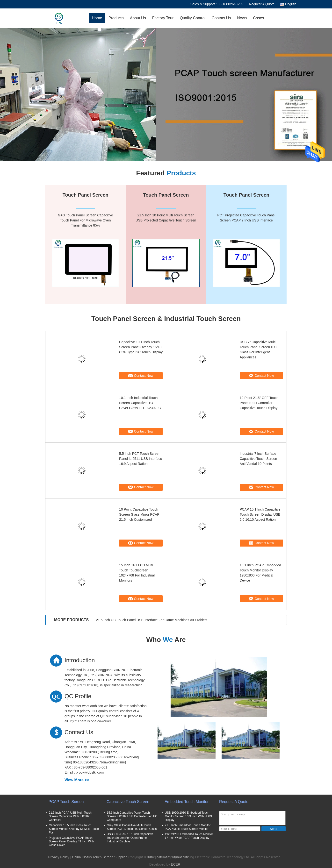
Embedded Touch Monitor (187, 802)
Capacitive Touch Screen (128, 802)
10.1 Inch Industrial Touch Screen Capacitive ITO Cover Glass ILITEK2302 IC (140, 403)
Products (116, 18)
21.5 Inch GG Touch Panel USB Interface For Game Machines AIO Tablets (152, 620)
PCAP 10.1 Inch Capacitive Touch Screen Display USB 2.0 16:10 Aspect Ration (260, 514)
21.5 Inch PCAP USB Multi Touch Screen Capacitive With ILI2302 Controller (70, 816)
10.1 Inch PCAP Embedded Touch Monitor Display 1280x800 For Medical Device (260, 573)
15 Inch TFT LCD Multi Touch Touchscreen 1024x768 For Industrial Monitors (137, 573)
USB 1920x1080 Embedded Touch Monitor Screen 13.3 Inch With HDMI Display (188, 816)
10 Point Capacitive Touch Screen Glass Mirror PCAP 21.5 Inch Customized (139, 514)
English (292, 4)
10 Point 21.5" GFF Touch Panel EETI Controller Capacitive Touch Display (259, 403)
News (242, 18)
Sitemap (163, 857)
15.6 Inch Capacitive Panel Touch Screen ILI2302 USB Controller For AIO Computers (132, 816)
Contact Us (221, 18)
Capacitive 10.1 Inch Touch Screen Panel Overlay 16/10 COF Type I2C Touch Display (141, 347)
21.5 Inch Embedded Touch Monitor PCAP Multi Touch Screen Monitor (188, 827)
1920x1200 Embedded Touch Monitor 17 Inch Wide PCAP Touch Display (189, 836)
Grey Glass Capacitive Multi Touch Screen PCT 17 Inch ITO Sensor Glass (132, 827)
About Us (138, 18)
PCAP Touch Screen (66, 802)
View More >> (77, 780)
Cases (258, 18)
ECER (176, 864)
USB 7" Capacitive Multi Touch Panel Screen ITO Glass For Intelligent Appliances (258, 350)
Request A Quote (262, 4)
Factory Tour (163, 18)
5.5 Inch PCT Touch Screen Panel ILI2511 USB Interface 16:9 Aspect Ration (141, 459)
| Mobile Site (180, 857)
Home (97, 18)
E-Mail (150, 857)
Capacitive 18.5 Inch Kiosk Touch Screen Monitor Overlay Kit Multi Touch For (74, 829)
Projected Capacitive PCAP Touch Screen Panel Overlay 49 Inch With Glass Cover (71, 841)
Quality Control (193, 18)
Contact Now (144, 376)
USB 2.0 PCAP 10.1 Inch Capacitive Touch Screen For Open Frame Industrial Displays (130, 838)
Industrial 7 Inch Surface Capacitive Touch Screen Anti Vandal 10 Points (258, 459)
